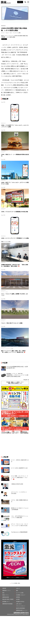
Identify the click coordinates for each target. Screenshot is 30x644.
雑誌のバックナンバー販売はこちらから (15, 578)
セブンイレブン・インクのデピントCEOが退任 (19, 493)
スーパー (3, 33)
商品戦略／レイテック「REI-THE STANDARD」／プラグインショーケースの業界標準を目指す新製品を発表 (17, 375)
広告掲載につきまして (21, 595)
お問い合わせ (19, 604)
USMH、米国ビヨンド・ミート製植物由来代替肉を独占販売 (15, 155)
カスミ (11, 33)
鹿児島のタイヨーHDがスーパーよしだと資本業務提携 (20, 509)
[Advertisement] (15, 445)
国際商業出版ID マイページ (22, 610)
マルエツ (7, 33)
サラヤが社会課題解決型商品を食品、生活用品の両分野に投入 (17, 367)
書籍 (17, 591)
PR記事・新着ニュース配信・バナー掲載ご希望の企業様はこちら (15, 383)
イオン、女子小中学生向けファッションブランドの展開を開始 (20, 517)
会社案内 (18, 599)
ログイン (20, 2)
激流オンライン (5, 36)
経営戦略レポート (6, 602)
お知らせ (18, 588)
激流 (3, 593)
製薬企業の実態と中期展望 (8, 599)
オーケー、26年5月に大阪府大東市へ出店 (20, 461)
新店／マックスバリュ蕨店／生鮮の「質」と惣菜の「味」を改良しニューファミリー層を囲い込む (13, 352)
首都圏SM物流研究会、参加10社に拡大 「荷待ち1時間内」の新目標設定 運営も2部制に (15, 265)
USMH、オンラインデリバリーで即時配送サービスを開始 (15, 238)
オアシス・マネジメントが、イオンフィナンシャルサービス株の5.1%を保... (20, 525)
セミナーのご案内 (20, 593)
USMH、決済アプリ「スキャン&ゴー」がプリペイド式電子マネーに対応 (15, 183)
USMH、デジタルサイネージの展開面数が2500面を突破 (15, 212)
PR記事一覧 (26, 380)
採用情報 (18, 597)
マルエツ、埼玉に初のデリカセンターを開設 (12, 323)
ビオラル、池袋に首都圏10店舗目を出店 (20, 501)
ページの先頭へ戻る (16, 583)
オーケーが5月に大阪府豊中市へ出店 (19, 468)
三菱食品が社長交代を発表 (17, 484)
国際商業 (4, 588)
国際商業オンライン (7, 591)
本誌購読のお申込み (20, 602)
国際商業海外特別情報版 (7, 604)
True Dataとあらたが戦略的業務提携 (19, 532)
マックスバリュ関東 (17, 33)
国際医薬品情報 (6, 597)
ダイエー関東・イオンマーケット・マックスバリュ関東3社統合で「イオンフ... (20, 477)
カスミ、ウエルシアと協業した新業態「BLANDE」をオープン (15, 295)
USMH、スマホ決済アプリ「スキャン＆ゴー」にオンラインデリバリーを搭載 (15, 126)
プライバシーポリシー (21, 606)
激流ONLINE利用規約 (21, 608)
